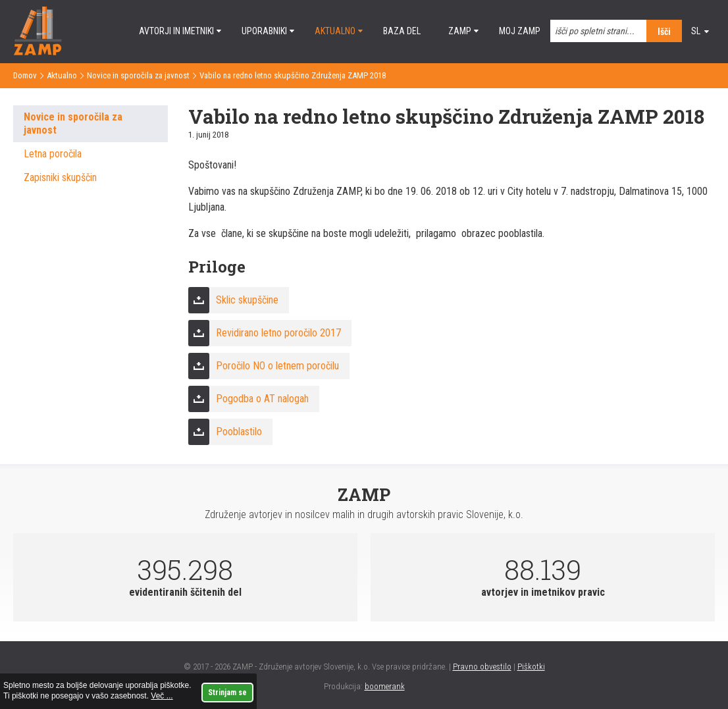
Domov (25, 75)
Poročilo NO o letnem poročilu (277, 366)
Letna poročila (53, 154)
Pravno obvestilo (482, 667)
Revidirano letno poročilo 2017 (278, 333)
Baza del (402, 31)
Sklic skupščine (247, 300)
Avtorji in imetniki (176, 31)
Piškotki (531, 667)
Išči (664, 32)
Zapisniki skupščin (60, 177)
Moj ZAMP (520, 31)
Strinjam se (227, 693)
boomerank (385, 686)
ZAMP (460, 31)
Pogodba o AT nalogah (262, 399)
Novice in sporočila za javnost (138, 75)
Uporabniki (264, 31)
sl (696, 31)
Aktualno (335, 31)
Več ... (162, 696)
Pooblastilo (239, 432)
